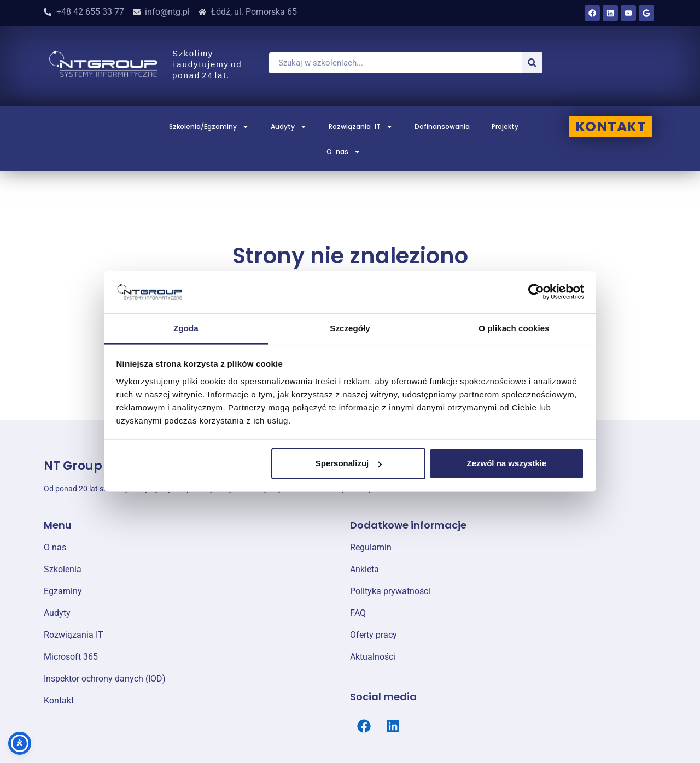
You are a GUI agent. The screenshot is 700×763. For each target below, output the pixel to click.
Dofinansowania (442, 127)
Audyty (289, 127)
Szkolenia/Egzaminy (209, 127)
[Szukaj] (532, 63)
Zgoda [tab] (186, 328)
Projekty (505, 127)
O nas (343, 152)
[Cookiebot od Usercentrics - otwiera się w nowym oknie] (536, 292)
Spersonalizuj (349, 463)
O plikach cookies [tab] (514, 328)
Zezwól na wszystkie (506, 463)
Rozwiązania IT (361, 127)
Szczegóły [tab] (350, 328)
